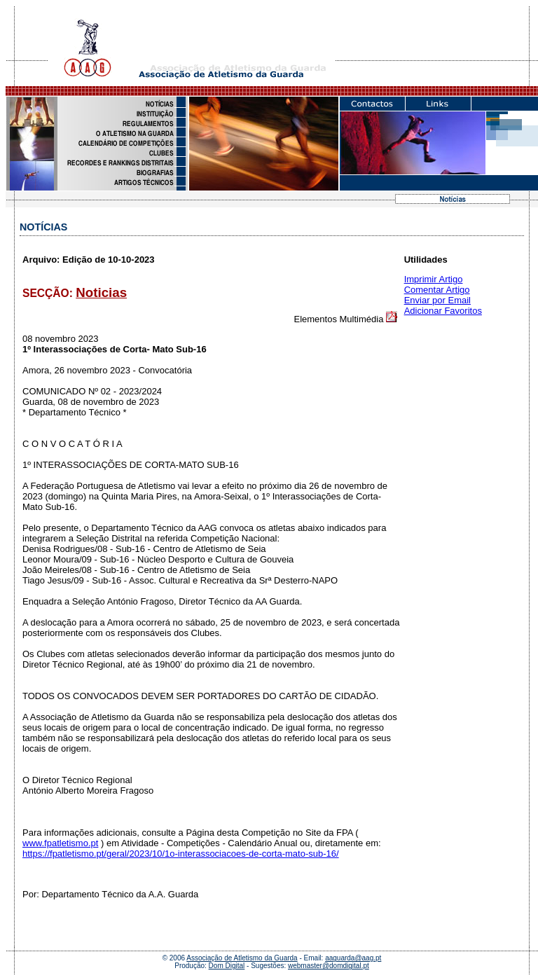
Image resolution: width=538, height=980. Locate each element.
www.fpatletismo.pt (60, 843)
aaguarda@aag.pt (353, 958)
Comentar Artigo (437, 290)
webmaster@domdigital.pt (329, 966)
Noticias (101, 292)
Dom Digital (227, 966)
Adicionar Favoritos (443, 311)
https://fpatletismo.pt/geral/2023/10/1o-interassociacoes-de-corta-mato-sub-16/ (181, 854)
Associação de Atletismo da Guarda (242, 958)
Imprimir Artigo (434, 279)
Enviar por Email (437, 300)
